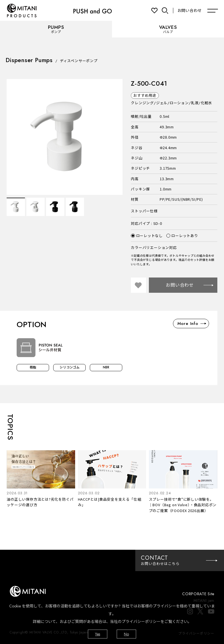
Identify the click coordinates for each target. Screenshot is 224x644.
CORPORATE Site (198, 594)
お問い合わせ (190, 11)
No (126, 634)
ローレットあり (182, 236)
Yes (98, 634)
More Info (192, 324)
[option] (65, 137)
